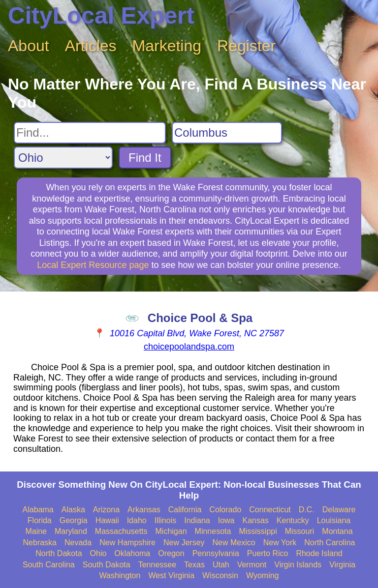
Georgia (74, 520)
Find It (145, 158)
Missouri (300, 531)
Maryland (71, 531)
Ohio (98, 553)
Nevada (78, 543)
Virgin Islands (298, 565)
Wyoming (263, 575)
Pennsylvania (216, 553)
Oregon (171, 553)
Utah (221, 565)
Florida (40, 520)
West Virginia (171, 575)
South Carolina (49, 565)
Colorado (225, 510)
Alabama (38, 510)
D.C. (307, 510)
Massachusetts (121, 531)
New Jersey (184, 543)
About (29, 46)
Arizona (106, 510)
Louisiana (334, 520)
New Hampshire (127, 543)
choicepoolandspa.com (189, 347)
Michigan (171, 531)
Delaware (339, 510)
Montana (337, 531)
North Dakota (59, 553)
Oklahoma (132, 553)
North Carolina (330, 543)
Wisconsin (220, 575)
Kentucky (293, 520)
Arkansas (144, 510)
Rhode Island (319, 553)
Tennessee (157, 565)
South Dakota (107, 565)
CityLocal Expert (101, 15)
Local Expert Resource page (93, 265)
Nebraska (40, 543)
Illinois (165, 520)
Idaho (137, 520)
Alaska (73, 510)
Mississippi (258, 531)
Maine (36, 531)
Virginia (342, 565)
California (185, 510)
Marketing (167, 46)
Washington (120, 575)
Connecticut (270, 510)
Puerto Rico (268, 553)
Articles (91, 46)
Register (246, 46)
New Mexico (234, 543)
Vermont (252, 565)
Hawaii (107, 520)
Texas (194, 565)
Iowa (226, 520)
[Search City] (227, 133)
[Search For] (90, 133)
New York (280, 543)
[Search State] (63, 158)
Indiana (197, 520)
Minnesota (213, 531)
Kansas (255, 520)
